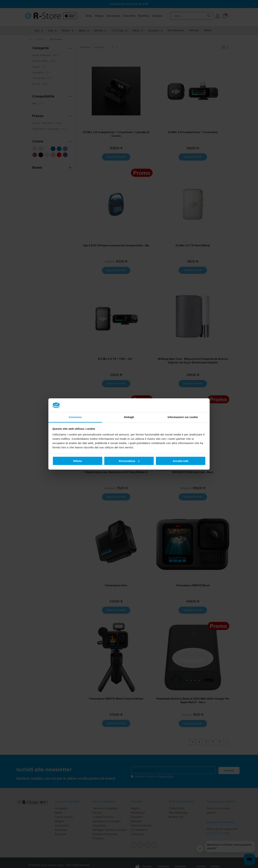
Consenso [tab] (75, 417)
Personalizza (129, 461)
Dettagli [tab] (129, 417)
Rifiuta (77, 461)
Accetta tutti (181, 461)
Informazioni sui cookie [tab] (183, 417)
